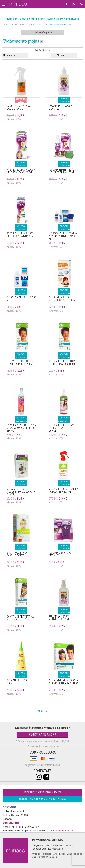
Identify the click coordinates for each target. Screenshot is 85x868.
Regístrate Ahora (43, 734)
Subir (41, 711)
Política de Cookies (47, 857)
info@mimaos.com (65, 831)
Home (6, 25)
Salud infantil (37, 25)
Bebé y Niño (19, 25)
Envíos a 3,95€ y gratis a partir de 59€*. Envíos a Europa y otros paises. (42, 19)
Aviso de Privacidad (42, 854)
